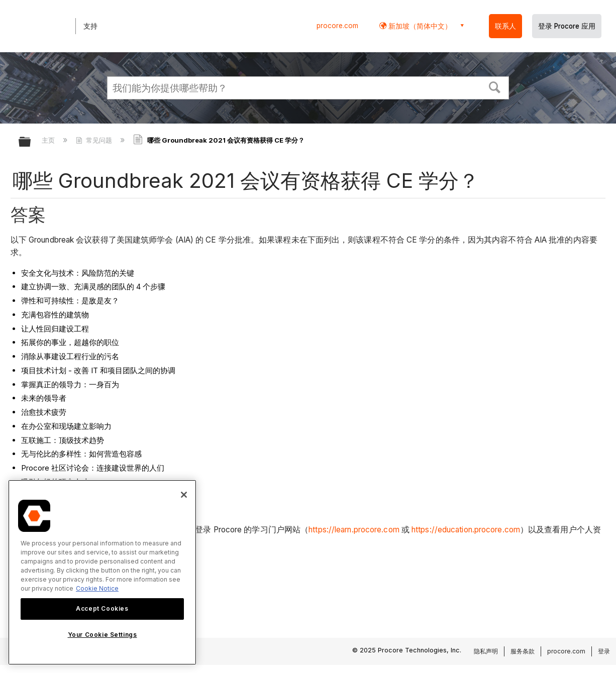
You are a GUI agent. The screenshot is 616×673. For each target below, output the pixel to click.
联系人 (505, 26)
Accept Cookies (102, 608)
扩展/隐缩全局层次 (31, 142)
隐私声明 (486, 651)
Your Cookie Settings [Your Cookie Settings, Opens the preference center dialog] (102, 635)
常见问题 (95, 140)
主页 (49, 140)
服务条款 (523, 651)
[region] (102, 572)
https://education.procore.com (466, 530)
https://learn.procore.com (354, 530)
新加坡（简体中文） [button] (419, 26)
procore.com (337, 26)
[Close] (184, 495)
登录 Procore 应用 (567, 26)
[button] (495, 86)
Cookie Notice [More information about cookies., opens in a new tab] (97, 588)
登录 (604, 651)
